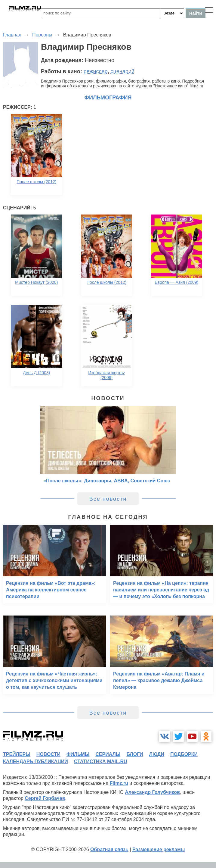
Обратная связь (109, 849)
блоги (135, 754)
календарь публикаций (35, 761)
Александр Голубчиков (152, 792)
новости (48, 754)
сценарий (123, 71)
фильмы (78, 754)
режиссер (96, 71)
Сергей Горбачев (45, 798)
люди (157, 754)
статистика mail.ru (101, 761)
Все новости (108, 499)
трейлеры (17, 754)
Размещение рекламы (159, 849)
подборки (184, 754)
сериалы (108, 754)
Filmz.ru (119, 783)
